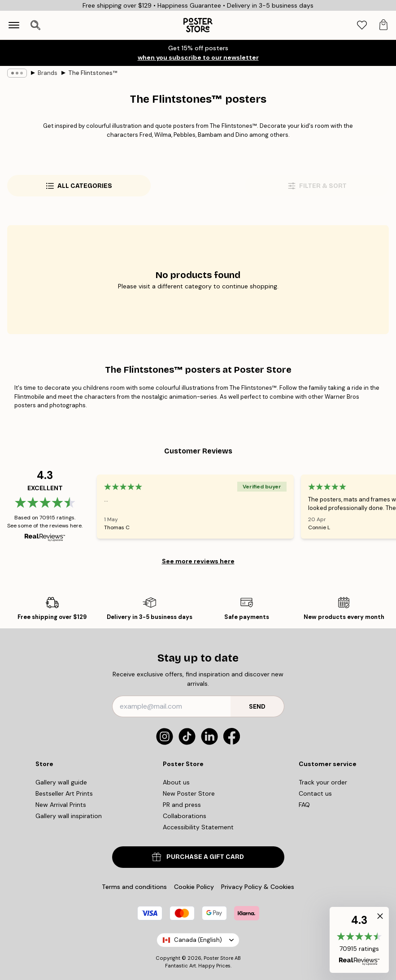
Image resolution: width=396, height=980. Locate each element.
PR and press (182, 805)
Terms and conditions (134, 887)
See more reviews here (198, 561)
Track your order (323, 782)
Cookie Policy (194, 887)
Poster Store (218, 958)
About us (176, 782)
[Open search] (35, 25)
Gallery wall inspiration (69, 816)
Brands (48, 73)
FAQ (304, 805)
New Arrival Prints (61, 805)
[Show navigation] (14, 25)
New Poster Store (189, 793)
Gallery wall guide (61, 782)
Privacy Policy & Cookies (258, 887)
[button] (359, 940)
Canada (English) (198, 940)
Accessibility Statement (198, 827)
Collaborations (185, 816)
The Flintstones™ (93, 73)
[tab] (362, 25)
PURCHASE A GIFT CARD (198, 857)
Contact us (315, 793)
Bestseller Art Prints (64, 793)
